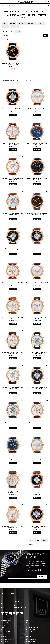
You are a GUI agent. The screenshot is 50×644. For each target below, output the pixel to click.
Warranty (3, 628)
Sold (11, 32)
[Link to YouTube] (22, 614)
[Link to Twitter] (18, 614)
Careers (28, 625)
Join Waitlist (13, 115)
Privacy (3, 634)
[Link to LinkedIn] (10, 614)
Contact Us (29, 636)
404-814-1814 (5, 2)
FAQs (27, 634)
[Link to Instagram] (6, 614)
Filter (46, 36)
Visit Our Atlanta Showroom (33, 628)
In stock (5, 32)
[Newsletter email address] (28, 578)
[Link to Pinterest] (14, 614)
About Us (28, 621)
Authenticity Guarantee (7, 623)
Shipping (3, 625)
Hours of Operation (31, 630)
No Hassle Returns (5, 630)
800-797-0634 (24, 608)
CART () (48, 1)
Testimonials (29, 632)
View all (18, 32)
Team (27, 623)
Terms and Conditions (6, 632)
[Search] (25, 6)
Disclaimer (4, 636)
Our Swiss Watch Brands (32, 642)
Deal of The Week (5, 642)
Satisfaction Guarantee (7, 621)
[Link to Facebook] (2, 614)
